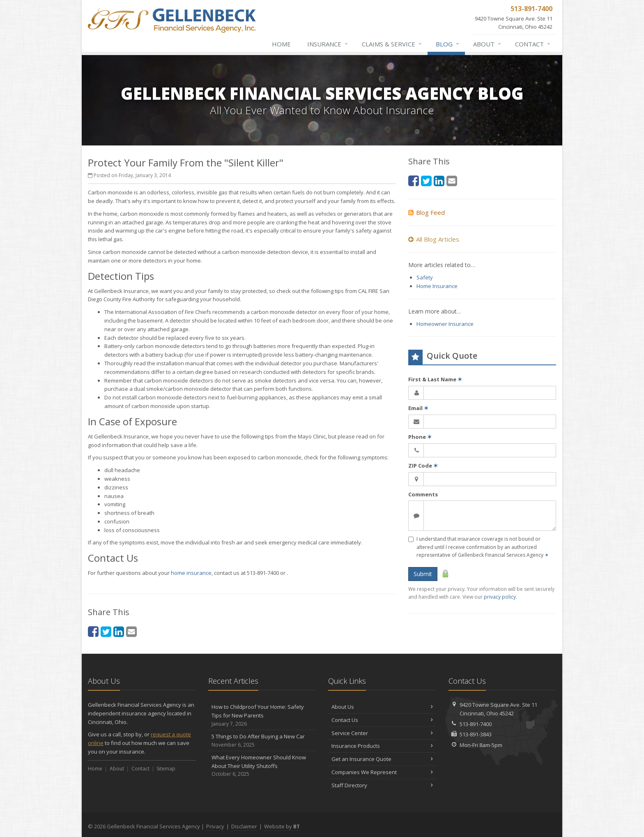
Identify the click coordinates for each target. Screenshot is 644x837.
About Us (382, 707)
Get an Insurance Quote (382, 759)
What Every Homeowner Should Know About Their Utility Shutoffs (262, 766)
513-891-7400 (476, 724)
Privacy (215, 826)
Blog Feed (427, 212)
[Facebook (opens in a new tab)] (93, 631)
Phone (420, 437)
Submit (423, 574)
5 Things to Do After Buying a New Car (262, 741)
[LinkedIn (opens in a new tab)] (119, 631)
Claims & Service (392, 44)
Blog (448, 44)
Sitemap (166, 769)
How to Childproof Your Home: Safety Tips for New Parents (262, 715)
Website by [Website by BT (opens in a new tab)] (282, 826)
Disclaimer (244, 826)
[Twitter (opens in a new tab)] (106, 631)
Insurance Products (382, 746)
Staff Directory (382, 785)
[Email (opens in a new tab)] (131, 631)
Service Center (382, 733)
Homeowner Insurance (445, 324)
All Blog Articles (434, 239)
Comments (423, 494)
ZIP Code (423, 466)
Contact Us (382, 720)
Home (281, 44)
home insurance (191, 573)
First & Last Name (435, 379)
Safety (425, 277)
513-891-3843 (476, 734)
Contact (533, 44)
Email (418, 408)
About (488, 44)
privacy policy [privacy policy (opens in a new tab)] (500, 597)
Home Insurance (437, 286)
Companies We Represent (382, 772)
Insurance (328, 44)
